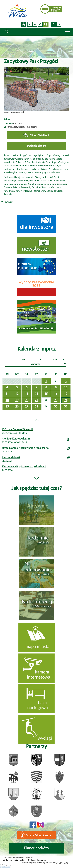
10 (66, 388)
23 (56, 400)
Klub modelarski (11, 457)
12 (17, 394)
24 (66, 400)
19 (17, 400)
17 (66, 394)
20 (27, 400)
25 (7, 407)
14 (36, 394)
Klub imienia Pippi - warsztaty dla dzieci (24, 467)
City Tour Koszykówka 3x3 (16, 439)
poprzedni (3, 867)
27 (27, 407)
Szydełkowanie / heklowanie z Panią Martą (25, 448)
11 (7, 394)
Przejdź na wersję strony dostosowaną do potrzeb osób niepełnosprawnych (24, 24)
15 (46, 394)
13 (27, 394)
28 (36, 407)
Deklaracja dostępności (37, 860)
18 (7, 400)
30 (56, 407)
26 (17, 407)
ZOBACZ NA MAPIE (37, 135)
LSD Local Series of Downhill (17, 430)
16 (56, 394)
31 (66, 407)
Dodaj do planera (37, 146)
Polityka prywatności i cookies (14, 860)
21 (36, 400)
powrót (7, 202)
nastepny (9, 867)
